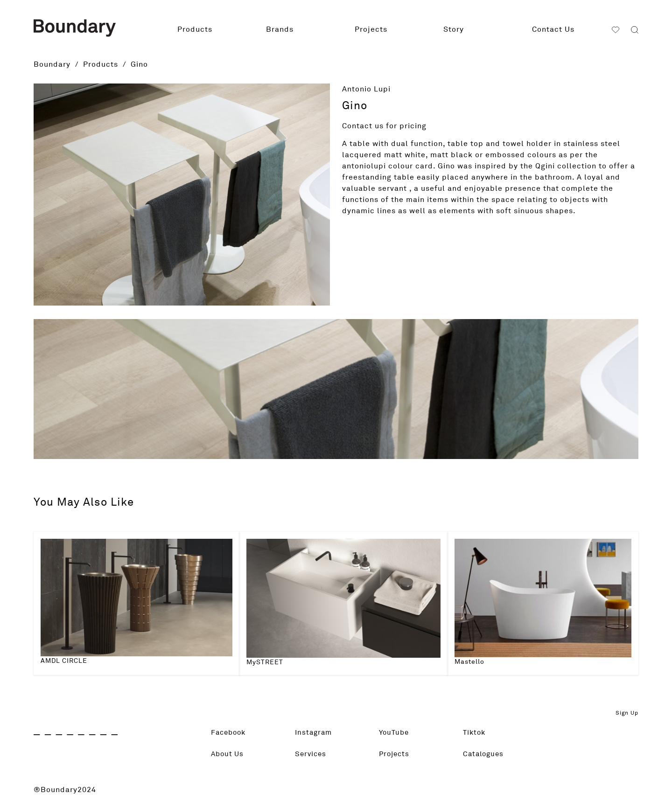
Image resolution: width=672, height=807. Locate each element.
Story (454, 29)
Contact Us (553, 29)
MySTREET (265, 662)
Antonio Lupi (366, 89)
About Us (228, 754)
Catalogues (485, 754)
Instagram (315, 733)
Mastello (469, 662)
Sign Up (627, 713)
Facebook (230, 733)
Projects (371, 29)
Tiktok (475, 733)
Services (311, 754)
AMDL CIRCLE (64, 661)
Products (195, 29)
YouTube (395, 733)
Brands (280, 29)
